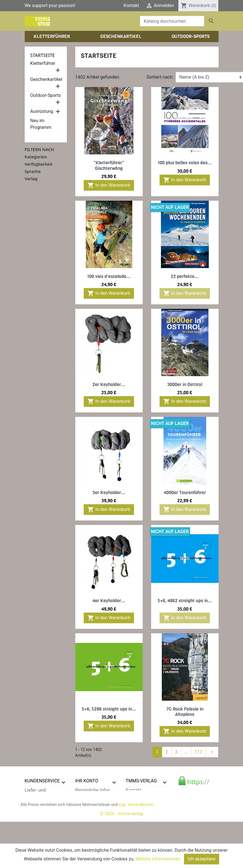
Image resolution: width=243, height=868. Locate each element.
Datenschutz (37, 804)
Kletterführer (43, 63)
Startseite (43, 55)
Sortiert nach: (160, 77)
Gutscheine (87, 817)
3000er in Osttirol (185, 384)
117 (198, 752)
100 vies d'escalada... (109, 276)
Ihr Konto (87, 781)
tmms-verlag (141, 781)
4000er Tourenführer (185, 493)
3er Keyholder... (109, 493)
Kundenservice (42, 781)
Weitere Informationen (158, 859)
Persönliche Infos (93, 790)
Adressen (85, 810)
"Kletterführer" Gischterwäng (109, 165)
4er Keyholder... (109, 601)
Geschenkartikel (46, 79)
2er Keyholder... (109, 384)
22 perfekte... (185, 276)
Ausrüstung (42, 111)
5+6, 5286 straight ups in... (109, 709)
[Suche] (172, 21)
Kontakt (131, 5)
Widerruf (33, 817)
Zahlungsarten (39, 810)
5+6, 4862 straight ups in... (185, 601)
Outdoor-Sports (46, 95)
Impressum (137, 804)
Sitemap (33, 837)
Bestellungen (88, 797)
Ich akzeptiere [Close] (202, 859)
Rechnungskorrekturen (98, 804)
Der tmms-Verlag (143, 797)
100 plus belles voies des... (185, 163)
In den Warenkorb (109, 185)
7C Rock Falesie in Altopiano (185, 712)
